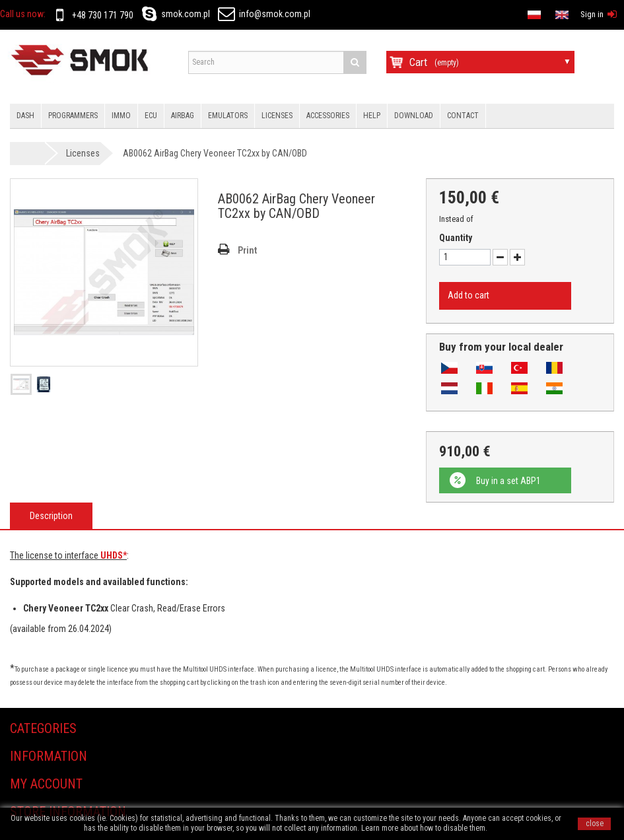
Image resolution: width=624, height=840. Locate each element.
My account (46, 784)
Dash (25, 116)
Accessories (328, 116)
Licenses (277, 116)
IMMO (121, 116)
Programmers (73, 116)
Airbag (183, 116)
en (383, 13)
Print (247, 250)
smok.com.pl (174, 14)
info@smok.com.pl (264, 14)
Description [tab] (51, 516)
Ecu (151, 116)
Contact (463, 116)
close (595, 823)
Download (414, 116)
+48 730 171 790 (92, 15)
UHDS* (114, 555)
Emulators (228, 116)
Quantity (456, 238)
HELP (372, 116)
